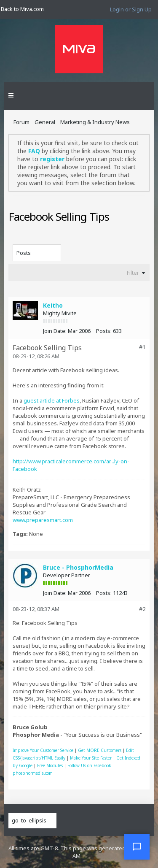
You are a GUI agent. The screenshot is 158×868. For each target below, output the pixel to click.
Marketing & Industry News (95, 122)
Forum (21, 122)
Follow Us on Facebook (89, 765)
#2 (142, 609)
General (45, 122)
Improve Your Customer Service (43, 750)
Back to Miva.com (22, 9)
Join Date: (55, 331)
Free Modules (50, 765)
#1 (142, 347)
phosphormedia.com (33, 773)
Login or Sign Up (131, 9)
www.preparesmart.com (43, 520)
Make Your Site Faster (91, 758)
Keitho (53, 305)
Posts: (104, 331)
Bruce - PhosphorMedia (78, 567)
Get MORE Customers (100, 750)
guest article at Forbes (52, 400)
